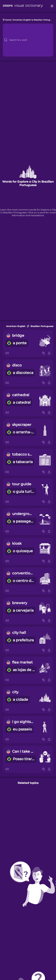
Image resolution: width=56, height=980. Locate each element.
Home (8, 20)
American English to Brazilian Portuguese (34, 20)
